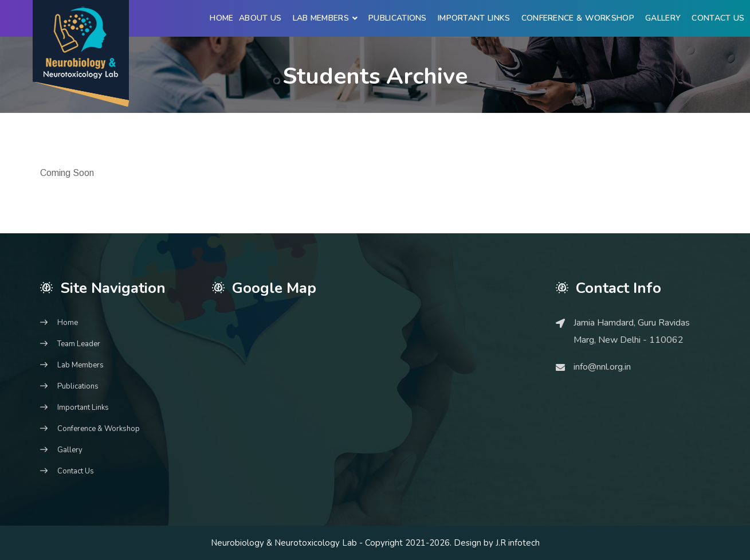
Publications (398, 18)
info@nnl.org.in (602, 367)
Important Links (474, 18)
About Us (260, 18)
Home (221, 18)
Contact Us (718, 18)
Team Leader (79, 344)
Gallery (663, 18)
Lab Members (321, 18)
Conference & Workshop (578, 18)
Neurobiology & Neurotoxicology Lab (284, 543)
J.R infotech (518, 543)
